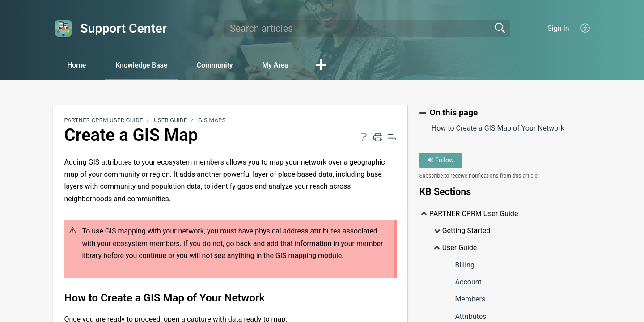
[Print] (378, 138)
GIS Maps (212, 121)
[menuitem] (586, 29)
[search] (367, 29)
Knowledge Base (146, 65)
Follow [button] (441, 160)
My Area (285, 65)
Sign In (558, 28)
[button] (332, 66)
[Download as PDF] (364, 138)
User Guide (170, 121)
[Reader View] (392, 138)
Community (222, 65)
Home (78, 65)
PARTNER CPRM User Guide (103, 121)
